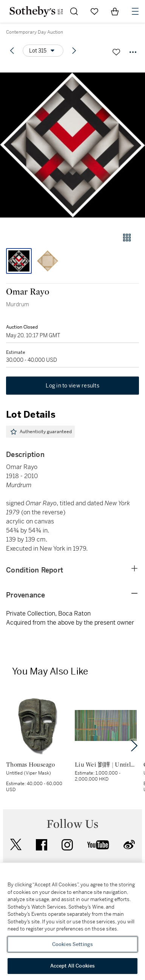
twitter (16, 845)
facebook (42, 845)
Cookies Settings (72, 944)
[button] (72, 145)
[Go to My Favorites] (94, 11)
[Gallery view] (127, 238)
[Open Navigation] (135, 11)
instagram (67, 845)
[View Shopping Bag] (115, 11)
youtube (98, 845)
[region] (72, 921)
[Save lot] (116, 52)
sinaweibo (129, 845)
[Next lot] (74, 51)
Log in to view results (72, 386)
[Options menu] (43, 51)
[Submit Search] (74, 11)
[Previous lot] (12, 51)
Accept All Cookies (72, 966)
